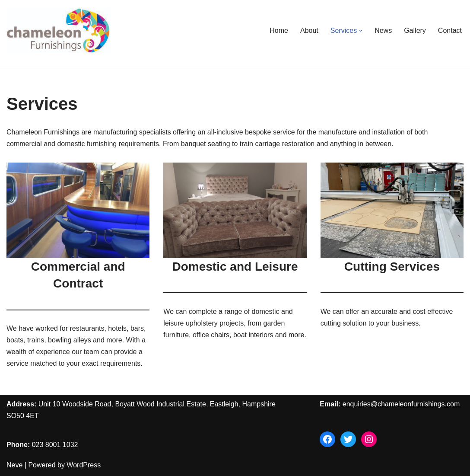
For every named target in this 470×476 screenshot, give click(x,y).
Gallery (415, 30)
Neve (14, 465)
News (383, 30)
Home (279, 30)
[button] (361, 31)
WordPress (84, 465)
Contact (450, 30)
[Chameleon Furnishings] (58, 30)
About (309, 30)
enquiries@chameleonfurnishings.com (401, 404)
